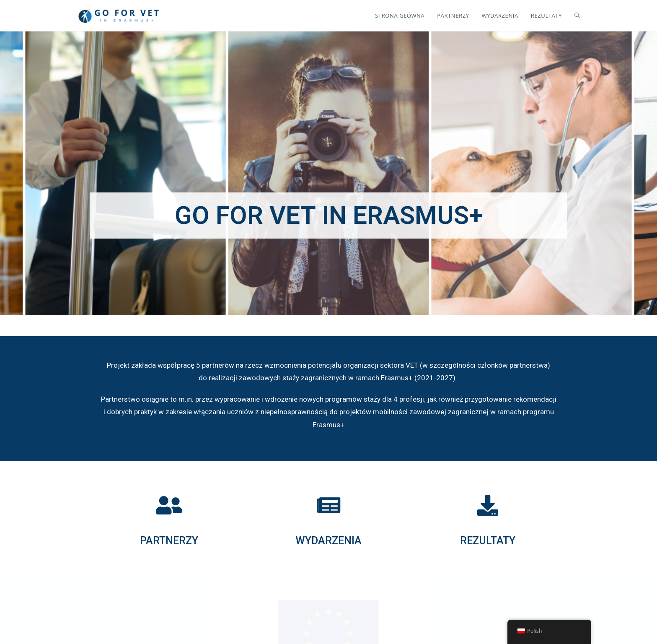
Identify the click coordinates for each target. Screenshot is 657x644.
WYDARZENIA (328, 541)
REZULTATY (488, 541)
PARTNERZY (169, 541)
